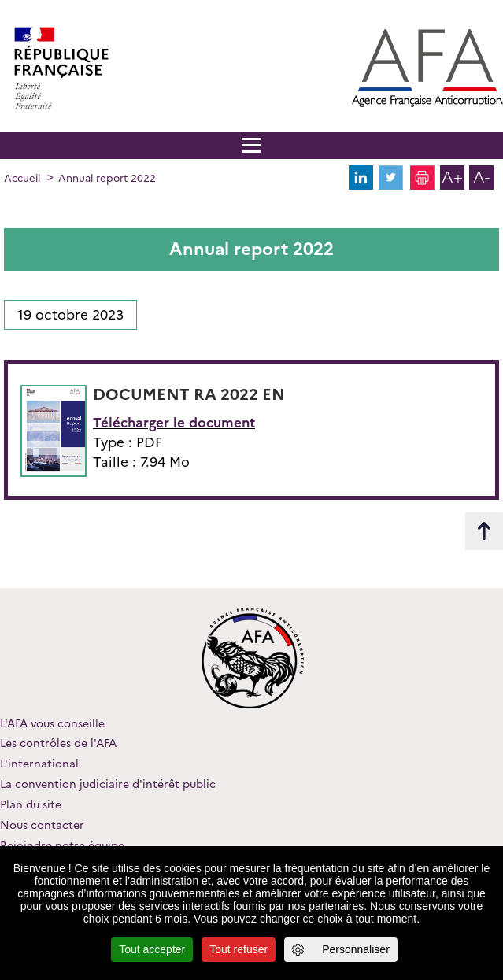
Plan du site (31, 804)
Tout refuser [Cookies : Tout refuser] (239, 949)
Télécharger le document (174, 423)
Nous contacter (42, 825)
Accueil (22, 178)
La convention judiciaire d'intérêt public (108, 784)
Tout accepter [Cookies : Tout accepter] (152, 949)
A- (481, 177)
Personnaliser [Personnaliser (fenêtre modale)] (356, 949)
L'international (39, 764)
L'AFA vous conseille (52, 723)
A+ (452, 177)
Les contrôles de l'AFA (58, 743)
